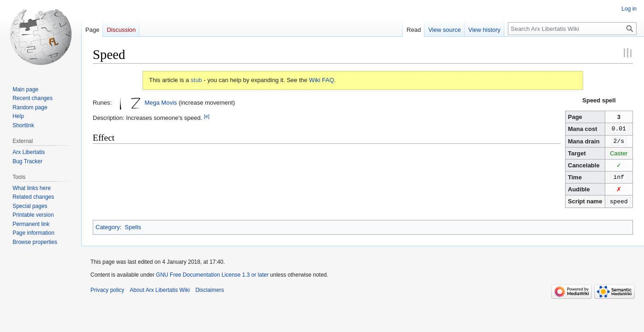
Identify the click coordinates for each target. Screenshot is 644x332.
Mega (152, 103)
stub (196, 80)
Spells (133, 225)
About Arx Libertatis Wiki (160, 288)
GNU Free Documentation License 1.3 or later (212, 273)
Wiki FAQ (322, 80)
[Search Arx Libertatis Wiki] (572, 29)
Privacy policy (107, 288)
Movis (169, 103)
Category (108, 225)
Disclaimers (209, 288)
